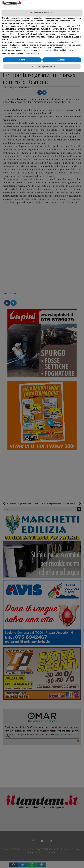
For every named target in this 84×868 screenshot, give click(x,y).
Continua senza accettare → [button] (42, 12)
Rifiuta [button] (22, 60)
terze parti (42, 26)
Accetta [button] (62, 60)
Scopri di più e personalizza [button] (42, 66)
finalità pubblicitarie (36, 34)
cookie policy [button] (50, 23)
